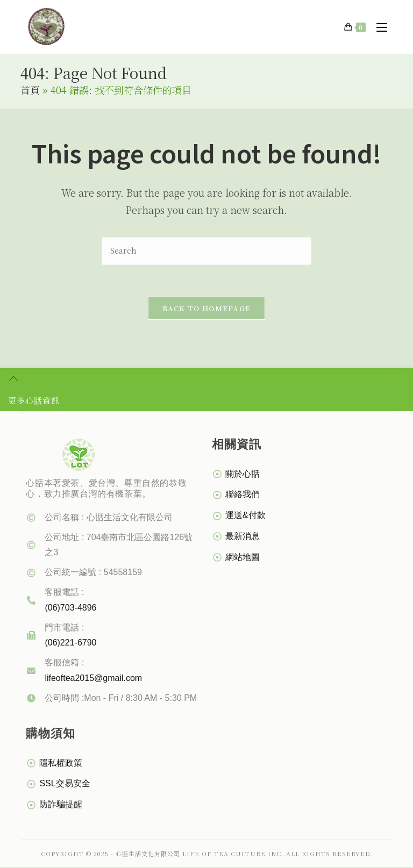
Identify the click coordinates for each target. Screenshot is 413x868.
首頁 (30, 90)
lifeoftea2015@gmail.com (93, 679)
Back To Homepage (207, 309)
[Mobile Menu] (378, 27)
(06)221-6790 (70, 643)
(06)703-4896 (70, 608)
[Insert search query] (206, 251)
